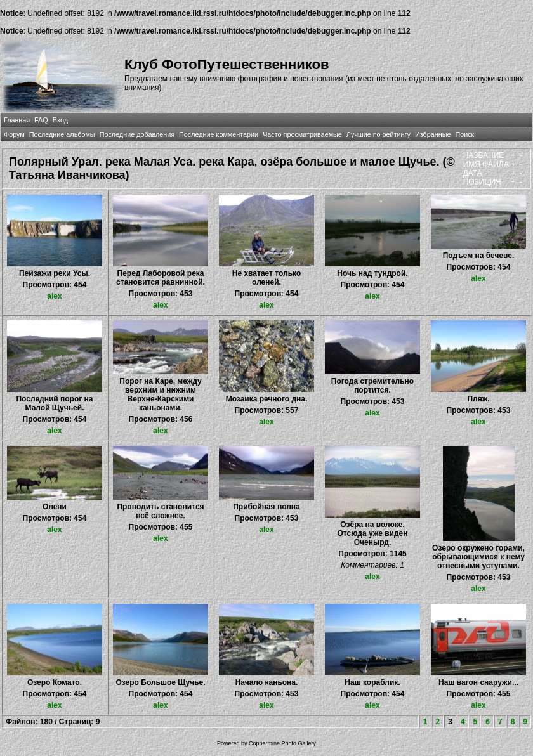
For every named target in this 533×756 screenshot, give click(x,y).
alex (54, 296)
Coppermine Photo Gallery (282, 743)
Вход (60, 120)
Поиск (464, 134)
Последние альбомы (62, 134)
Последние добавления (137, 134)
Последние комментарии (219, 134)
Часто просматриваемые (302, 134)
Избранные (433, 134)
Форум (14, 134)
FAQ (41, 120)
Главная (17, 120)
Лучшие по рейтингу (378, 134)
